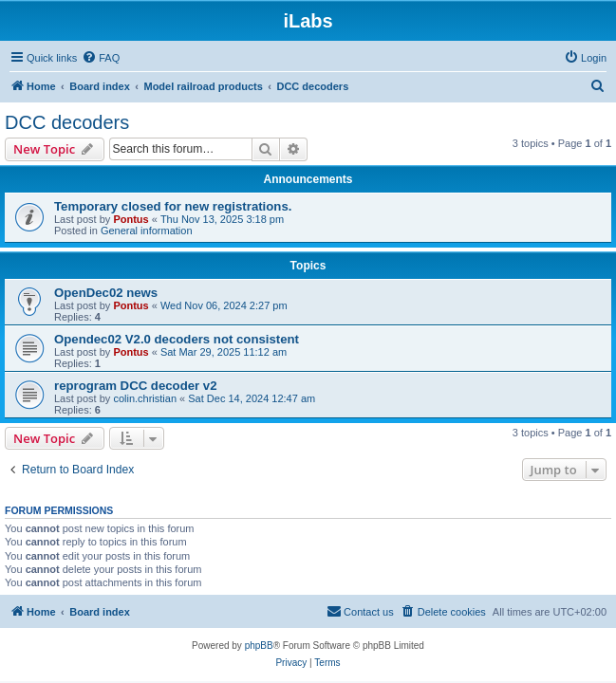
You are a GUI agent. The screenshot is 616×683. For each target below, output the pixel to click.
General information (147, 231)
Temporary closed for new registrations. (173, 206)
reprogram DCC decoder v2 (136, 386)
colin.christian (145, 398)
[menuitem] (101, 58)
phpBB (259, 646)
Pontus (131, 219)
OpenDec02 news (106, 293)
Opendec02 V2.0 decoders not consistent (177, 339)
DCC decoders (67, 122)
